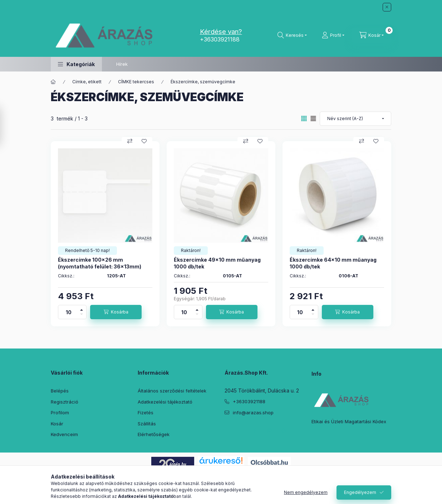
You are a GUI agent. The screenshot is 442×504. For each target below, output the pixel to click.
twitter (241, 430)
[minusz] (82, 315)
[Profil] (333, 35)
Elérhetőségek (154, 434)
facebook (227, 430)
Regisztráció (65, 402)
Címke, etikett (87, 82)
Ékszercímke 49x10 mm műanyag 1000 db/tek (217, 263)
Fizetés (146, 412)
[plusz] (82, 309)
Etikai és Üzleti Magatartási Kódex (349, 421)
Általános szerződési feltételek (172, 391)
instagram (270, 430)
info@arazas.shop (253, 412)
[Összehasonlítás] (130, 141)
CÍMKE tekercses (136, 82)
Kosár (57, 424)
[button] (76, 64)
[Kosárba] (116, 312)
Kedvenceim (64, 434)
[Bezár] (387, 7)
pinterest (255, 430)
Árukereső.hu (221, 469)
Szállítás (147, 424)
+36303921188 (220, 39)
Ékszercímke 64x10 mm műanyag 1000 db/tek (333, 263)
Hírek (122, 64)
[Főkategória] (53, 82)
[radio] (313, 118)
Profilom (60, 412)
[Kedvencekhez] (144, 141)
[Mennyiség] (69, 312)
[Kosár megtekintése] (372, 35)
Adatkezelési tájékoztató (165, 402)
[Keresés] (292, 35)
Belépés (60, 391)
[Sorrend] (355, 119)
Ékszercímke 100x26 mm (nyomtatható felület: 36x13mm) (100, 263)
